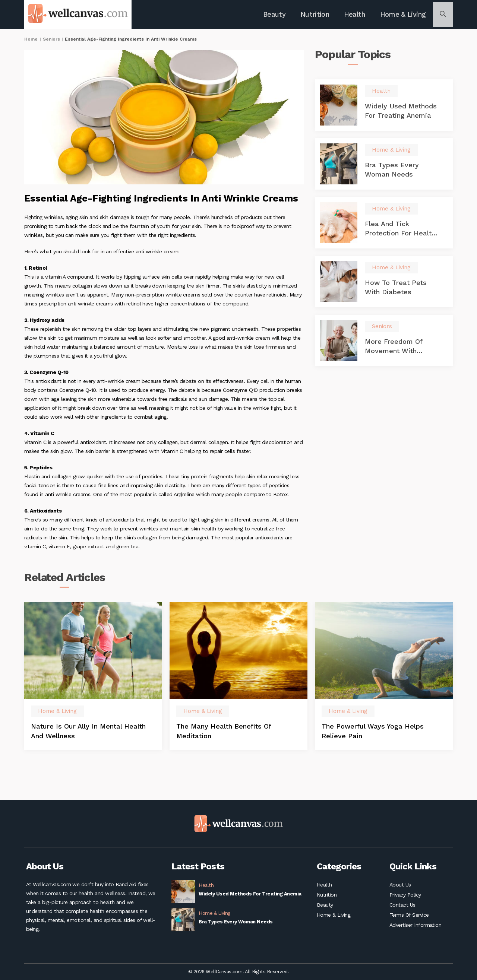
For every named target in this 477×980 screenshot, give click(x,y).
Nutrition (318, 15)
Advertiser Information (415, 929)
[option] (93, 696)
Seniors (51, 41)
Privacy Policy (405, 896)
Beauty (280, 15)
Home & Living (402, 15)
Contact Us (402, 907)
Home (31, 41)
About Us (400, 885)
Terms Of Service (409, 918)
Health (356, 15)
